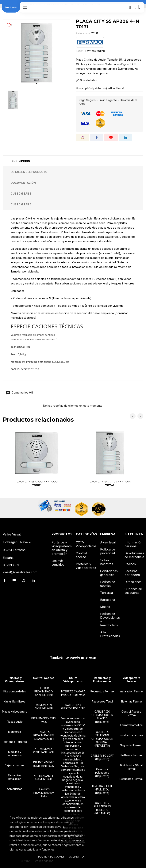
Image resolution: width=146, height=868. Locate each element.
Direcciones (133, 582)
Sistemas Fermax (131, 702)
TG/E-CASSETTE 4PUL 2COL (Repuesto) (102, 790)
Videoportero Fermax (131, 680)
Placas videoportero (15, 712)
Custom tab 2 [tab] (21, 204)
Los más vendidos (58, 563)
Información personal (133, 544)
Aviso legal (108, 542)
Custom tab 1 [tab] (21, 194)
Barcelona (108, 600)
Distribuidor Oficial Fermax (131, 767)
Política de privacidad (108, 551)
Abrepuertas (15, 789)
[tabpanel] (36, 53)
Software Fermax (131, 755)
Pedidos (130, 564)
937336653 (11, 565)
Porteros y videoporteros (86, 566)
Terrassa (107, 593)
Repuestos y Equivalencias (102, 680)
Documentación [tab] (23, 183)
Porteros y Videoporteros (15, 680)
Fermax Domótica (131, 725)
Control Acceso (44, 678)
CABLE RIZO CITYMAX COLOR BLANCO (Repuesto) (102, 717)
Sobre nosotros (107, 562)
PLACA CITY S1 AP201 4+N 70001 (37, 484)
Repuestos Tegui (102, 702)
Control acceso (81, 555)
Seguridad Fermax (131, 745)
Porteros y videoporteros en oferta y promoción (62, 548)
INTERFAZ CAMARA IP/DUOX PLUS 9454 (73, 693)
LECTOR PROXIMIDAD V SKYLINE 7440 (44, 691)
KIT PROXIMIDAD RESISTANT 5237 (44, 764)
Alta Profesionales (110, 634)
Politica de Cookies (51, 857)
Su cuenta (134, 534)
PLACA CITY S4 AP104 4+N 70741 (110, 484)
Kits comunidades (15, 691)
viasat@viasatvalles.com (20, 572)
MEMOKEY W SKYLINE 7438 (44, 707)
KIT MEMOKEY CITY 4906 (44, 720)
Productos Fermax (131, 735)
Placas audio (15, 722)
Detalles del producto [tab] (29, 172)
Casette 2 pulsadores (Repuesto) (102, 773)
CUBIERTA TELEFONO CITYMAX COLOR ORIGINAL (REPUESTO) (102, 739)
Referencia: (83, 33)
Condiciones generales (109, 573)
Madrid (105, 607)
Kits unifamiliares (15, 702)
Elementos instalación (15, 777)
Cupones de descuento (133, 591)
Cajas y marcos (15, 765)
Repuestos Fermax (102, 691)
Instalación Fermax (131, 691)
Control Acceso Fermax (131, 713)
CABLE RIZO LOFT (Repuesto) (102, 757)
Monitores (15, 732)
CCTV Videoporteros (86, 544)
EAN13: (80, 51)
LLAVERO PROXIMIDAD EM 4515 (44, 793)
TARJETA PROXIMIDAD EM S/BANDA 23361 (44, 735)
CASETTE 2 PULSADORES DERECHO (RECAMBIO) (102, 808)
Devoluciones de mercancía (134, 555)
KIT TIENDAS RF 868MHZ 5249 (44, 778)
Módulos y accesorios (15, 754)
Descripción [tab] (20, 161)
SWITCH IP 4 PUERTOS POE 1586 (73, 707)
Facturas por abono (132, 573)
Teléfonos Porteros (15, 742)
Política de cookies (108, 584)
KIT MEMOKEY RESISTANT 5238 (44, 751)
